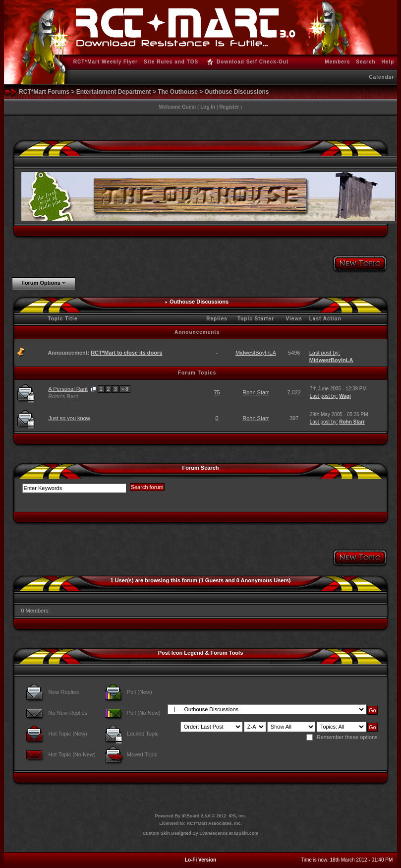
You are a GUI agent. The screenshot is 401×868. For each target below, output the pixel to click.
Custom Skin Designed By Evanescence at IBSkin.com (201, 833)
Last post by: (325, 353)
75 (217, 392)
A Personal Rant (68, 389)
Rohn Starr (256, 392)
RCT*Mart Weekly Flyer (106, 62)
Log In (208, 107)
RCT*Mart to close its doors (126, 353)
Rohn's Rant (63, 396)
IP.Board (190, 816)
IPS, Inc (237, 816)
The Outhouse (178, 92)
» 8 (125, 389)
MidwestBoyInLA (256, 353)
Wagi (345, 396)
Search (366, 62)
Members (337, 62)
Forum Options (41, 283)
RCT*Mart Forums (44, 92)
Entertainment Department (114, 92)
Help (388, 62)
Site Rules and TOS (171, 62)
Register (229, 107)
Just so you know (69, 418)
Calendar (381, 77)
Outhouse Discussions (237, 92)
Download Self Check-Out (251, 62)
